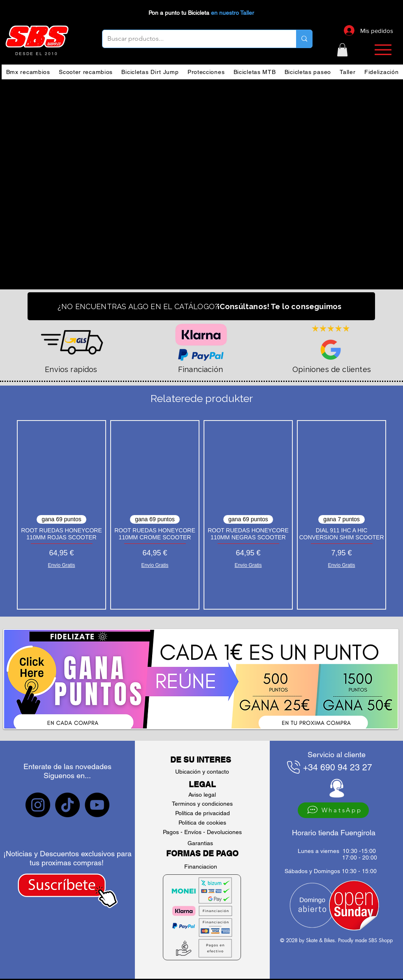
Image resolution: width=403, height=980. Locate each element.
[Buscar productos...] (193, 39)
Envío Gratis (61, 565)
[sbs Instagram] (38, 805)
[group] (201, 515)
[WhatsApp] (333, 810)
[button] (342, 50)
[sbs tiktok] (67, 805)
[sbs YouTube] (97, 805)
